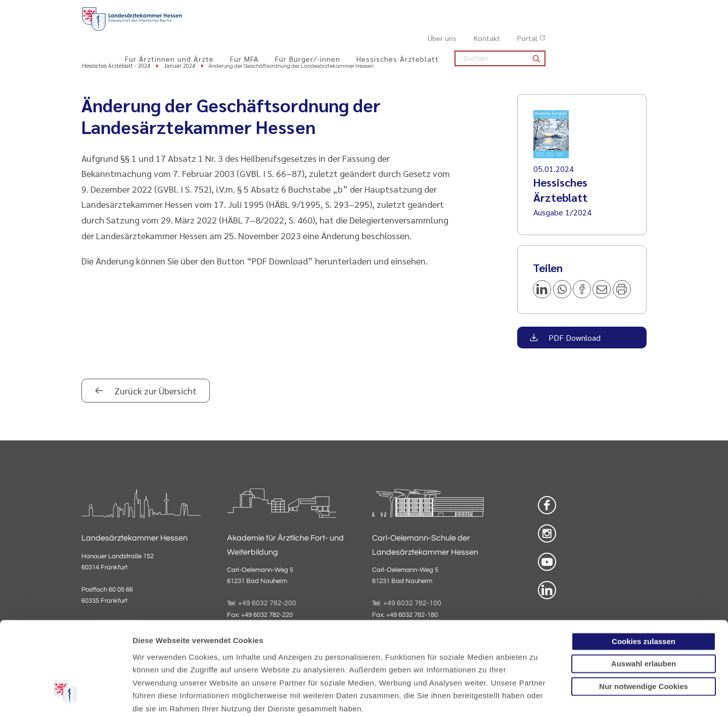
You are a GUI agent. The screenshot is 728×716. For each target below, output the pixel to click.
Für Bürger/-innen (409, 31)
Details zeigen (538, 696)
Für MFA (346, 31)
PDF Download (574, 338)
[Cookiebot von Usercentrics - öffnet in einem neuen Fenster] (65, 696)
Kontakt (588, 11)
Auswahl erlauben (644, 584)
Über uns (543, 11)
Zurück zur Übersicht (154, 391)
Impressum (211, 655)
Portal (628, 11)
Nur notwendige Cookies (644, 607)
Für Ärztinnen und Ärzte (270, 31)
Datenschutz (157, 655)
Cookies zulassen (644, 562)
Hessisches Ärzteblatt (499, 31)
